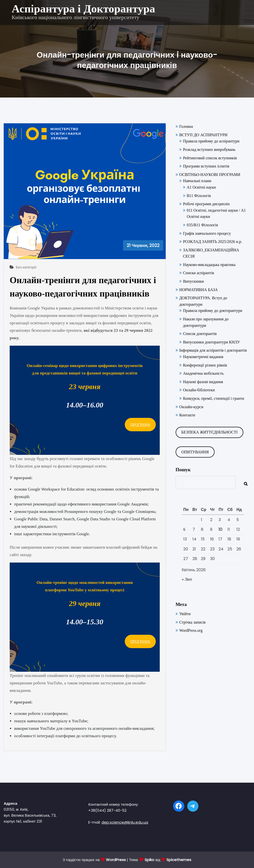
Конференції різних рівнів (205, 365)
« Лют (187, 579)
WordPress (116, 860)
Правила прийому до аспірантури (211, 141)
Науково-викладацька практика (209, 265)
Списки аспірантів (199, 273)
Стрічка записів (192, 622)
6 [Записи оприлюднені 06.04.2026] (184, 529)
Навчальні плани (197, 181)
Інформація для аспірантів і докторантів (213, 350)
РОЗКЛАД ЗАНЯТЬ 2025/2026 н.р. (213, 242)
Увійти (185, 614)
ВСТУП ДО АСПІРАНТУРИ (203, 135)
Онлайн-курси (191, 407)
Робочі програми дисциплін (206, 204)
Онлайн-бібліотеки (199, 390)
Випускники (193, 281)
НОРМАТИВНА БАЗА (199, 290)
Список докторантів (200, 334)
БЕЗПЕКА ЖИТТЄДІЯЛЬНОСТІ (209, 432)
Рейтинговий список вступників (210, 158)
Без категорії (26, 267)
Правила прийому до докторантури (213, 311)
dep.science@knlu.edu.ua (125, 822)
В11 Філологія (199, 196)
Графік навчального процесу (207, 233)
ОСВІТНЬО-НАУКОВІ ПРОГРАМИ (210, 175)
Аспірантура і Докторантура (83, 9)
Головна (186, 126)
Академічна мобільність (203, 373)
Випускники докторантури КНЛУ (212, 342)
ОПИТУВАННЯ (195, 452)
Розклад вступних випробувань (209, 150)
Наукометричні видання (203, 357)
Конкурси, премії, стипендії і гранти (214, 398)
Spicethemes (179, 860)
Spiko (149, 860)
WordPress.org (191, 630)
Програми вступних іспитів (206, 166)
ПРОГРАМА (140, 425)
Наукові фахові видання (203, 382)
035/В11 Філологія (202, 225)
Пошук (183, 470)
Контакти (187, 415)
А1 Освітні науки (201, 187)
